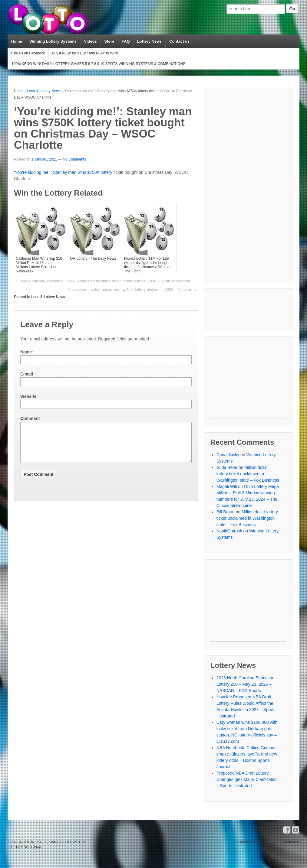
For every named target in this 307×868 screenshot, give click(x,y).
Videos (90, 41)
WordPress (291, 842)
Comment (30, 418)
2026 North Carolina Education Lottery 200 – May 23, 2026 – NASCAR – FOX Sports (245, 684)
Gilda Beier (227, 467)
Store (109, 41)
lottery (107, 172)
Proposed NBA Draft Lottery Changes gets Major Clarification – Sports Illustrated (247, 779)
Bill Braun (226, 512)
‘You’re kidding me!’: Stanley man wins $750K (57, 172)
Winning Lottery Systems (53, 41)
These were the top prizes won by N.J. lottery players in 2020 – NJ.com (129, 289)
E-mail (27, 374)
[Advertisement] (249, 185)
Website (28, 396)
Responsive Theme (250, 842)
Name (26, 352)
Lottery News (150, 41)
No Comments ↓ (76, 159)
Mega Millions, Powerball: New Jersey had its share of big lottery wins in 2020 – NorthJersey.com (106, 281)
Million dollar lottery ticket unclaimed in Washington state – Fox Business (248, 474)
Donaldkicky (228, 455)
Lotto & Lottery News (44, 91)
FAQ (126, 41)
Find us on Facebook (28, 53)
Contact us (179, 41)
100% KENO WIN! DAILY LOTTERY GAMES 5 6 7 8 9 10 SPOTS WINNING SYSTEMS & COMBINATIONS (98, 64)
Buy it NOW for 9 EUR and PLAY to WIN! (85, 53)
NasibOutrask (229, 531)
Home (17, 41)
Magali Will (227, 486)
